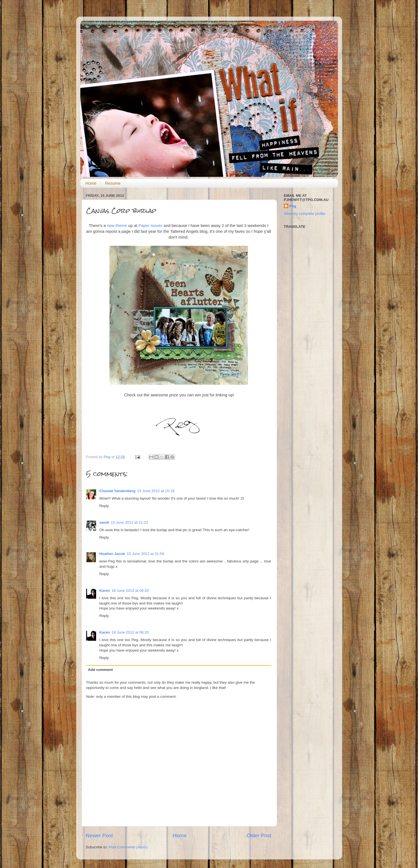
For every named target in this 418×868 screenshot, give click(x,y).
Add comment (100, 670)
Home (91, 183)
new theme (117, 226)
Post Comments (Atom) (128, 847)
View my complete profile (305, 214)
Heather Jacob (112, 554)
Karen (105, 591)
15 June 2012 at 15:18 (156, 491)
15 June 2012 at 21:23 (129, 522)
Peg (107, 457)
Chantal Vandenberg (118, 491)
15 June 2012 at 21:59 (145, 554)
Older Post (259, 835)
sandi (104, 522)
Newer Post (99, 835)
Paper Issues (151, 226)
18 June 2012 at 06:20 (130, 591)
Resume (113, 183)
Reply (104, 506)
